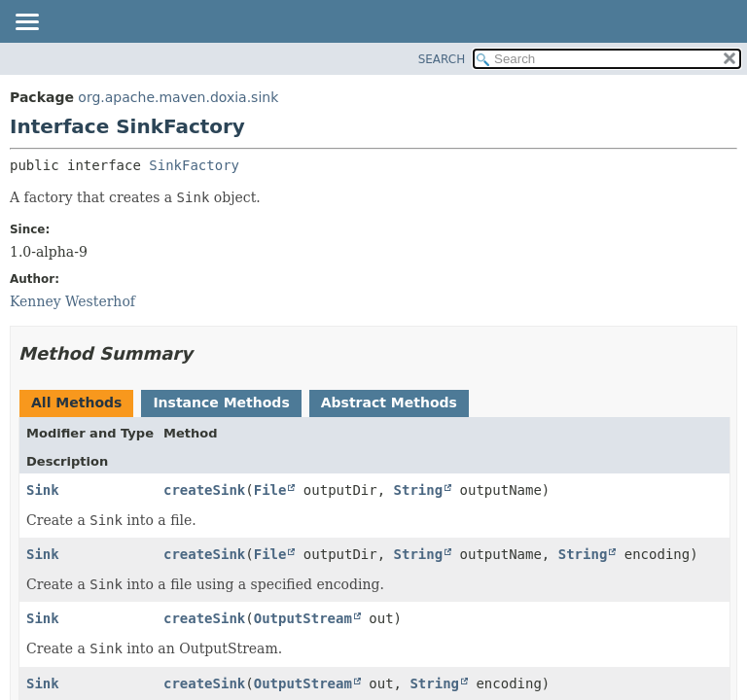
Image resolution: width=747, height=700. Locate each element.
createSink (204, 490)
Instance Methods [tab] (221, 402)
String (419, 490)
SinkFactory (194, 165)
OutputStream (303, 618)
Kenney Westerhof (72, 301)
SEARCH (442, 59)
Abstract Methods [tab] (389, 402)
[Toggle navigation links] (26, 23)
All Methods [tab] (76, 402)
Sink (43, 490)
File (270, 490)
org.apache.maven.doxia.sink (178, 97)
